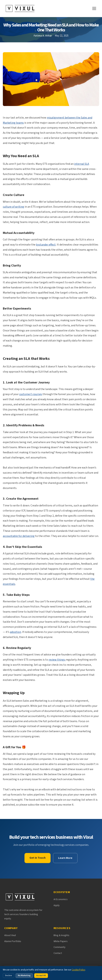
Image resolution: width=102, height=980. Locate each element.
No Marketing (24, 976)
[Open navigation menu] (94, 8)
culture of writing (13, 207)
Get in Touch (38, 858)
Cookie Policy (78, 970)
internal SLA (82, 164)
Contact (58, 953)
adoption (16, 632)
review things (57, 660)
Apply (57, 905)
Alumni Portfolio (13, 941)
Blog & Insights (61, 935)
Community (60, 947)
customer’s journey (31, 394)
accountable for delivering (19, 536)
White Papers (61, 941)
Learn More (65, 858)
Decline (9, 976)
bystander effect (46, 245)
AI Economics (61, 899)
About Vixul (10, 935)
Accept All (41, 976)
